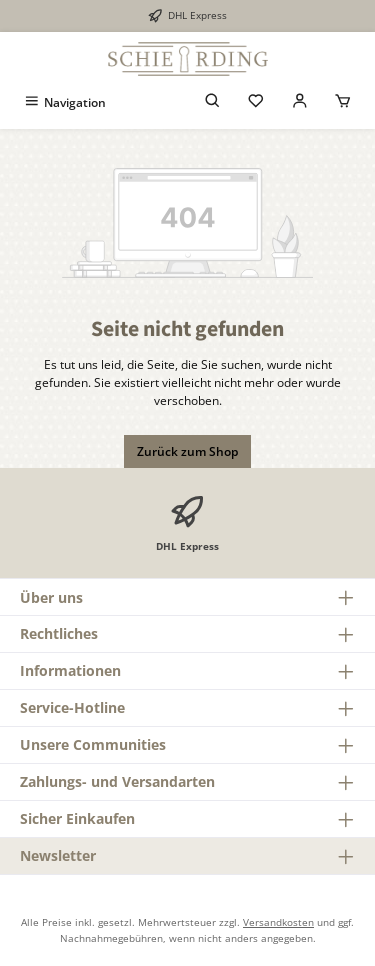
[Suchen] (213, 102)
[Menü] (64, 102)
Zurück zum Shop (187, 451)
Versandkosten (278, 922)
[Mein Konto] (300, 102)
